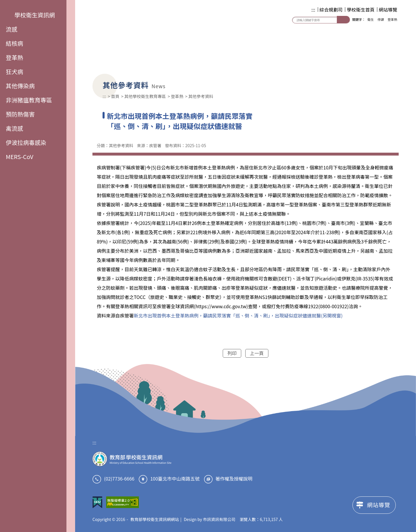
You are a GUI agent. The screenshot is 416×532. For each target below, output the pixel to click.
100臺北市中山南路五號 (175, 479)
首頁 (115, 96)
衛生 (371, 19)
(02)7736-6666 (119, 479)
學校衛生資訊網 (30, 15)
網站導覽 (388, 10)
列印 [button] (232, 353)
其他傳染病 (20, 86)
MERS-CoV (19, 157)
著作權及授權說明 (234, 479)
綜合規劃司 (331, 10)
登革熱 (14, 57)
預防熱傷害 (20, 114)
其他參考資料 (201, 96)
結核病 (14, 43)
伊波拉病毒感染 (26, 142)
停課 (381, 19)
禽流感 (14, 128)
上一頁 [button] (257, 353)
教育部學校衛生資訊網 (153, 34)
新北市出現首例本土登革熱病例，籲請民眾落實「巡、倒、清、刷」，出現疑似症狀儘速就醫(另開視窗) (238, 315)
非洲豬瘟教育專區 (29, 100)
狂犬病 (14, 72)
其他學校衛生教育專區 (145, 96)
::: (313, 10)
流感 (12, 29)
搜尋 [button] (343, 20)
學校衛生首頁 (361, 10)
